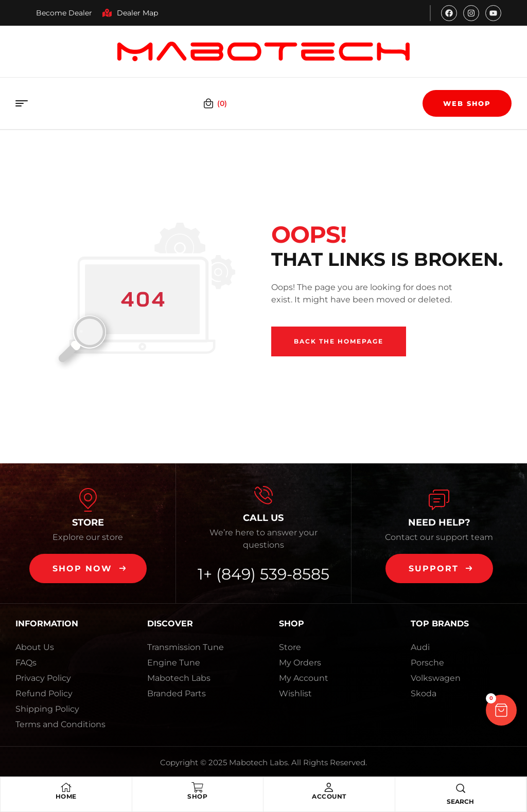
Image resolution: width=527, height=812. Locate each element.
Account (329, 796)
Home (66, 796)
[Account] (329, 787)
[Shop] (198, 787)
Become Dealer (64, 13)
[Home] (66, 787)
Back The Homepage (339, 341)
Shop (197, 796)
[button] (88, 569)
